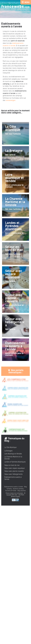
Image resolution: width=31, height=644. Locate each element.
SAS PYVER (21, 495)
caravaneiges (10, 100)
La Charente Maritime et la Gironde (13, 458)
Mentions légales (16, 497)
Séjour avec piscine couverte (14, 471)
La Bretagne (8, 451)
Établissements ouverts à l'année (13, 478)
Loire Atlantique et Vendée (13, 454)
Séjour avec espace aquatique (15, 468)
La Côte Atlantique (10, 447)
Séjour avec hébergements (13, 474)
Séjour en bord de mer (12, 465)
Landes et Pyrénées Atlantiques (15, 462)
